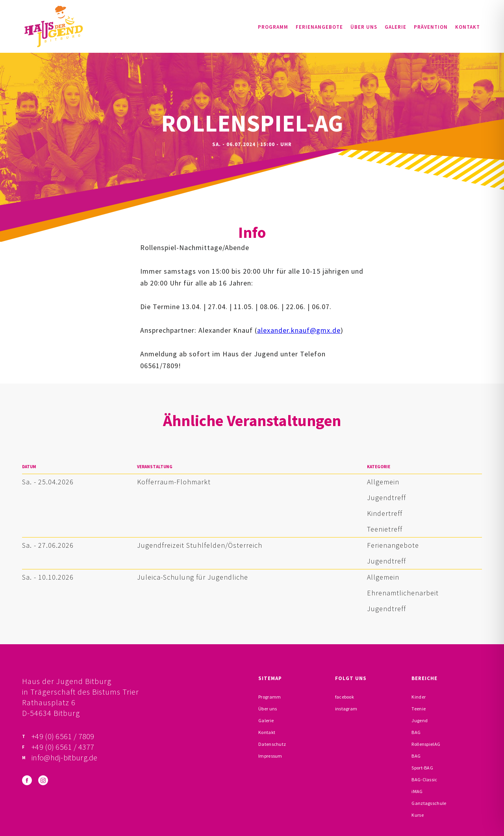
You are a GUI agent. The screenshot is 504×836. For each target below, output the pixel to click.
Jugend (420, 720)
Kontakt (468, 27)
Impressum (270, 756)
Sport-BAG (422, 768)
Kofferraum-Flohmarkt (174, 482)
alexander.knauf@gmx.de (299, 330)
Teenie (419, 709)
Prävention (431, 27)
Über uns (364, 27)
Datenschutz (272, 744)
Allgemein (383, 482)
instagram (346, 709)
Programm (273, 27)
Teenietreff (385, 529)
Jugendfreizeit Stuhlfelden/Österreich (200, 545)
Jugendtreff (386, 498)
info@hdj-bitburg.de (65, 757)
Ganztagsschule (429, 803)
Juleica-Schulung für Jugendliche (193, 577)
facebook (345, 697)
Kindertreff (385, 513)
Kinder (419, 697)
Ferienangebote (319, 27)
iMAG (417, 791)
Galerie (396, 27)
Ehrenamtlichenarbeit (403, 593)
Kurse (418, 815)
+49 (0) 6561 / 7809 (63, 736)
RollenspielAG (426, 744)
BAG (416, 732)
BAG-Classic (424, 779)
